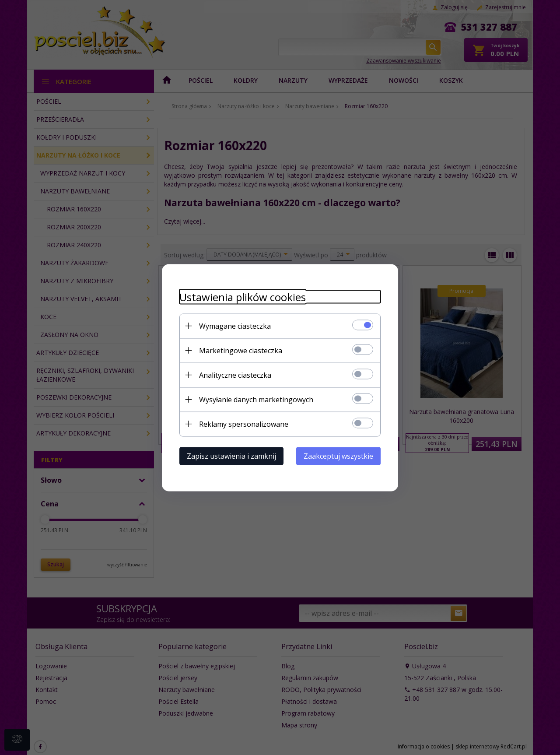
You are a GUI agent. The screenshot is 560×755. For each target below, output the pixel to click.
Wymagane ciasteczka (235, 326)
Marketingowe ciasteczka (241, 350)
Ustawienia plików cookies (243, 297)
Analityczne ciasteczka (235, 375)
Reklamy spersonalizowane (244, 424)
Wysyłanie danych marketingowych (256, 399)
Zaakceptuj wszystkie (338, 456)
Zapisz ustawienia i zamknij (231, 456)
